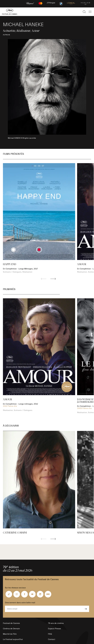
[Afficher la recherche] (84, 12)
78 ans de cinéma (56, 623)
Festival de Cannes (11, 623)
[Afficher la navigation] (90, 12)
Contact (52, 639)
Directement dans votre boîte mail (20, 603)
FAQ (50, 634)
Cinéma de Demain (11, 629)
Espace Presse (54, 629)
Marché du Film (10, 634)
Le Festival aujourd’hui (13, 639)
